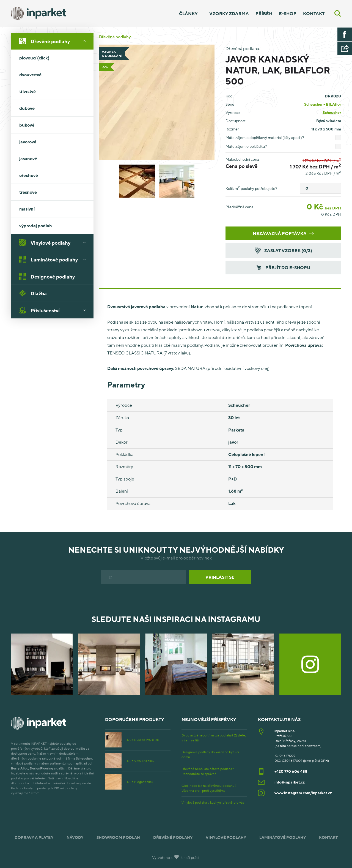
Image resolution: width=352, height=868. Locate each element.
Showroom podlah (118, 837)
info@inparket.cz (290, 782)
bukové (27, 125)
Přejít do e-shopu (283, 268)
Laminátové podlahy (54, 259)
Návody (75, 837)
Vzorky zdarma (229, 13)
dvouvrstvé (54, 75)
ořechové (29, 175)
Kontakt (314, 13)
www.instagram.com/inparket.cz (303, 793)
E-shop (288, 13)
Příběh (264, 13)
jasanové (28, 159)
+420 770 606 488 (291, 771)
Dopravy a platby (34, 837)
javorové (28, 142)
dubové (27, 108)
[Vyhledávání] (338, 13)
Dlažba (33, 293)
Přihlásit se (220, 577)
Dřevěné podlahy (54, 41)
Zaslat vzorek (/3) (283, 250)
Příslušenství (54, 310)
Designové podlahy (47, 276)
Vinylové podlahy (54, 242)
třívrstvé (54, 91)
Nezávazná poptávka (283, 233)
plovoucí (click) (34, 58)
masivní (54, 209)
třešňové (28, 192)
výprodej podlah (36, 226)
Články (188, 13)
